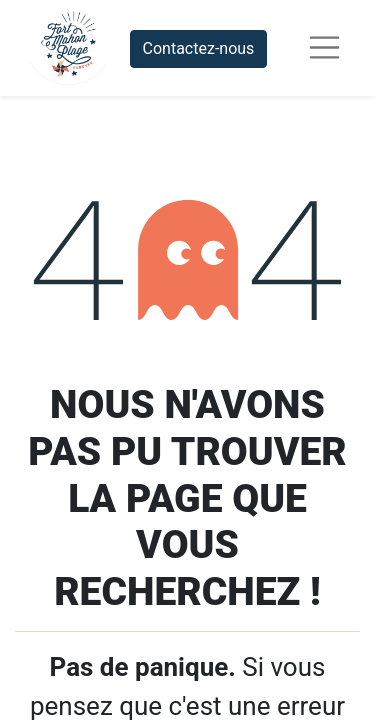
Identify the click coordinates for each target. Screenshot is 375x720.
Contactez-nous (199, 48)
